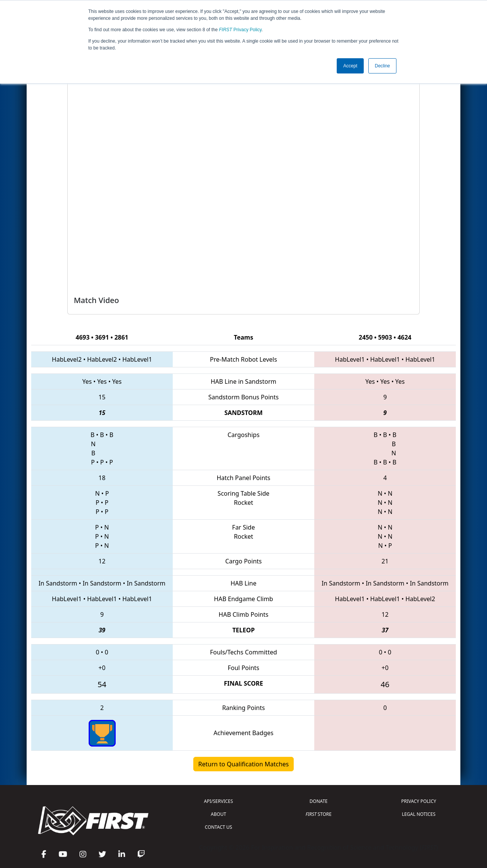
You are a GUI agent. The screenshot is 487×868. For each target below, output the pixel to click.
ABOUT (218, 814)
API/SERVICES (218, 801)
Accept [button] (350, 66)
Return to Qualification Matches (243, 764)
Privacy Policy (240, 30)
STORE (318, 814)
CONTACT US (218, 827)
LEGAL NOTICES (419, 814)
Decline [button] (382, 66)
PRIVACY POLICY (419, 801)
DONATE (319, 801)
